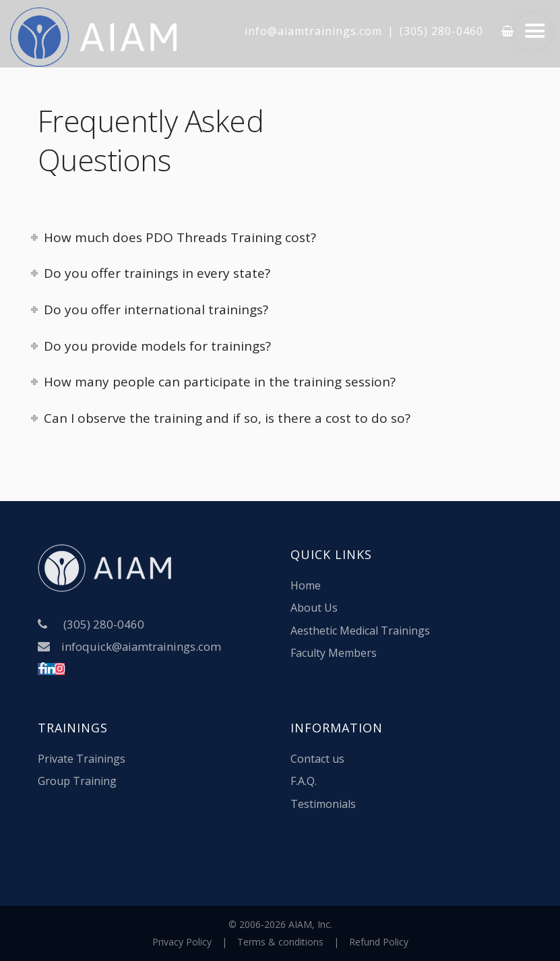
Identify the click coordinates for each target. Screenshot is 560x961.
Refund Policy (379, 942)
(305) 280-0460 (441, 31)
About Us (314, 608)
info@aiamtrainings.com (313, 31)
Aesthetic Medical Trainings (360, 631)
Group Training (77, 781)
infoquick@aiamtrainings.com (141, 646)
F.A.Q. (304, 781)
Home (306, 585)
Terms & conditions (280, 942)
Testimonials (323, 804)
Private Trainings (82, 759)
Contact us (317, 759)
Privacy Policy (182, 942)
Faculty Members (334, 653)
